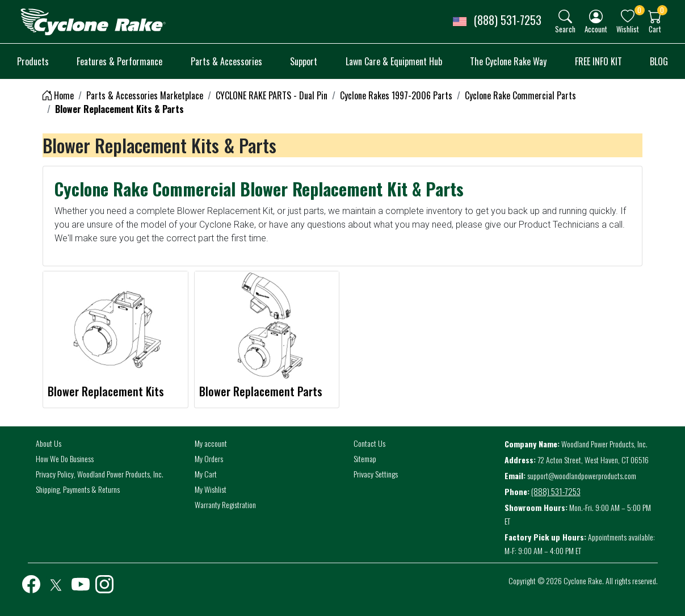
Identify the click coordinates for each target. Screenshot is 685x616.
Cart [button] (655, 29)
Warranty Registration (225, 504)
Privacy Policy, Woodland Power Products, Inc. (100, 474)
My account (211, 443)
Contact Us (369, 443)
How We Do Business (65, 458)
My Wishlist (211, 489)
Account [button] (596, 29)
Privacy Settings (376, 474)
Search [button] (565, 29)
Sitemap (365, 458)
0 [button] (639, 10)
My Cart (206, 474)
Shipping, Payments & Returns (78, 489)
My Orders (209, 458)
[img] (565, 16)
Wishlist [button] (628, 29)
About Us (49, 443)
